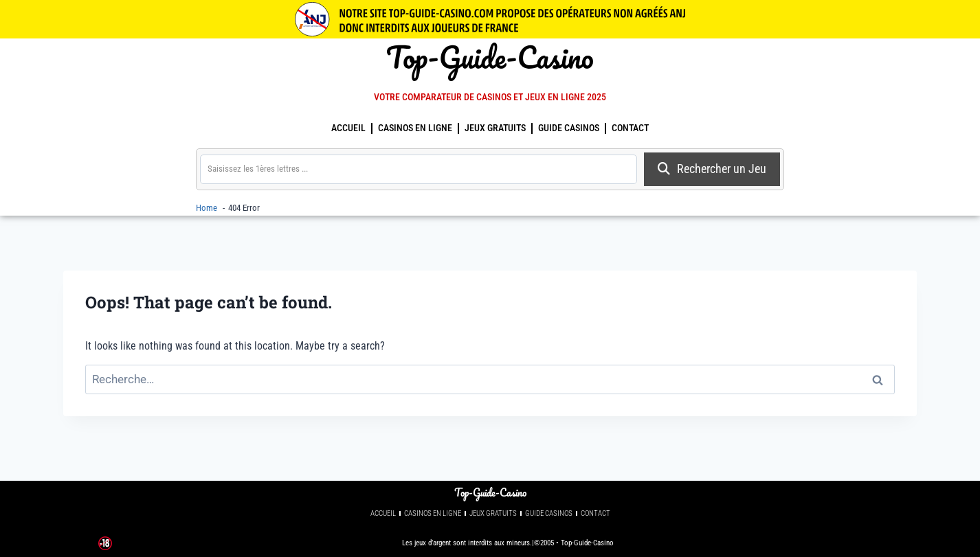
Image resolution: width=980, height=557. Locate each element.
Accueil (348, 128)
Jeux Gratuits (495, 128)
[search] (419, 169)
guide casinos (569, 128)
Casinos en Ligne (415, 128)
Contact (630, 128)
